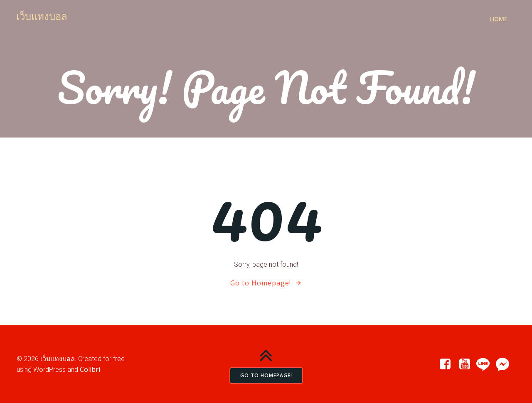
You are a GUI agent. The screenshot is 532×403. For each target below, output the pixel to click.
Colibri (90, 369)
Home (499, 19)
